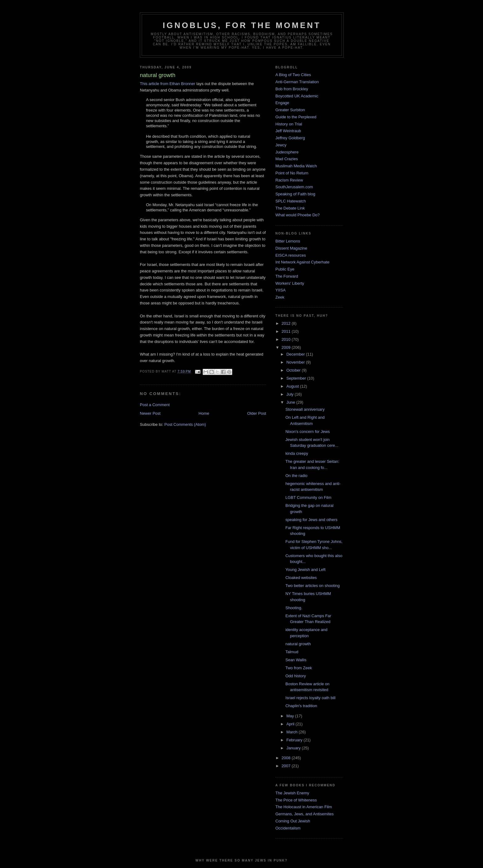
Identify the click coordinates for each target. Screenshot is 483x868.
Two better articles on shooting (312, 586)
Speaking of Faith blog (295, 194)
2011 (287, 331)
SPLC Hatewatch (291, 201)
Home (204, 413)
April (291, 724)
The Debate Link (290, 208)
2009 (287, 347)
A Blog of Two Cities (293, 75)
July (291, 394)
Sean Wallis (296, 660)
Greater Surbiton (290, 110)
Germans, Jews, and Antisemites (304, 814)
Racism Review (289, 180)
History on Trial (289, 124)
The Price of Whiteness (296, 800)
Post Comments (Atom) (185, 424)
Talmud (292, 652)
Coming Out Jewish (293, 821)
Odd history (295, 676)
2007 (287, 766)
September (297, 378)
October (294, 370)
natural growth (298, 644)
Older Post (257, 413)
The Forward (287, 276)
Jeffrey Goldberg (290, 138)
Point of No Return (292, 173)
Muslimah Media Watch (296, 166)
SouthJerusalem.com (294, 187)
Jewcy (281, 145)
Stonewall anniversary (305, 409)
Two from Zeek (298, 668)
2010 (287, 339)
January (294, 748)
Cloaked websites (301, 578)
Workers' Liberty (290, 283)
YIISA (280, 290)
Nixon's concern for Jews (307, 432)
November (296, 362)
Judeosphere (287, 152)
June (291, 402)
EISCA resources (291, 255)
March (293, 732)
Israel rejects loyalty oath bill (310, 698)
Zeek (280, 297)
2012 (287, 323)
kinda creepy (297, 453)
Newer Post (150, 413)
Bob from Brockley (292, 89)
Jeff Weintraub (288, 131)
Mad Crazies (287, 159)
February (295, 740)
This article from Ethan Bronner (168, 84)
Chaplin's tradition (301, 706)
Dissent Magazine (291, 248)
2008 (287, 758)
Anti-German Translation (297, 82)
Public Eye (285, 269)
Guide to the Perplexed (296, 117)
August (293, 386)
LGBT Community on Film (308, 497)
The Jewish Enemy (292, 793)
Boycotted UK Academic (297, 96)
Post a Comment (155, 405)
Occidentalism (288, 828)
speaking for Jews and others (311, 520)
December (296, 354)
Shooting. (294, 608)
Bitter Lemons (288, 241)
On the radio (296, 476)
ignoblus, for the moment (242, 25)
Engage (282, 103)
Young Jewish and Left (305, 570)
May (291, 716)
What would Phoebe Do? (298, 215)
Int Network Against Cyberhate (302, 262)
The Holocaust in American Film (304, 807)
